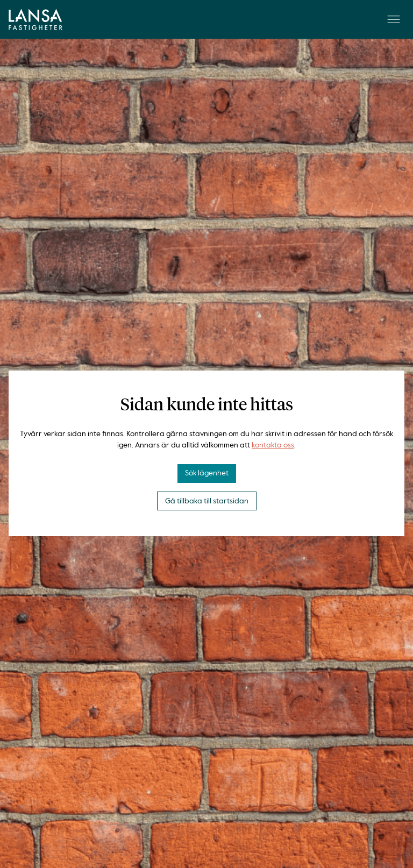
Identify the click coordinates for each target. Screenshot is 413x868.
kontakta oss (273, 445)
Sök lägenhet (207, 473)
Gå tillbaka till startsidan (207, 501)
